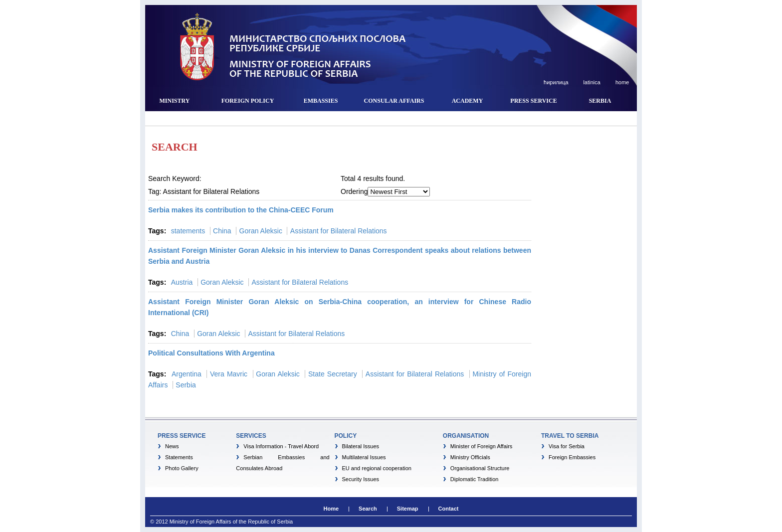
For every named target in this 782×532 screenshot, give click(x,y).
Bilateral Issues (361, 446)
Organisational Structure (480, 468)
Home (331, 509)
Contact (449, 509)
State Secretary (333, 374)
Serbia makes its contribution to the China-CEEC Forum (241, 210)
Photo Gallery (182, 468)
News (172, 446)
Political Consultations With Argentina (211, 353)
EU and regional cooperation (377, 468)
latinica (591, 82)
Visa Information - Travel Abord (281, 446)
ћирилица (555, 82)
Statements (179, 457)
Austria (182, 282)
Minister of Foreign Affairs (482, 446)
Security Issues (361, 479)
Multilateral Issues (364, 457)
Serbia (186, 385)
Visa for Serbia (567, 446)
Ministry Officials (470, 457)
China (222, 231)
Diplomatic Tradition (475, 479)
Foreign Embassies (572, 457)
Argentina (187, 374)
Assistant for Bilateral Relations (339, 231)
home (622, 82)
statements (188, 231)
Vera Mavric (229, 374)
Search (368, 509)
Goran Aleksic (261, 231)
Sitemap (408, 509)
